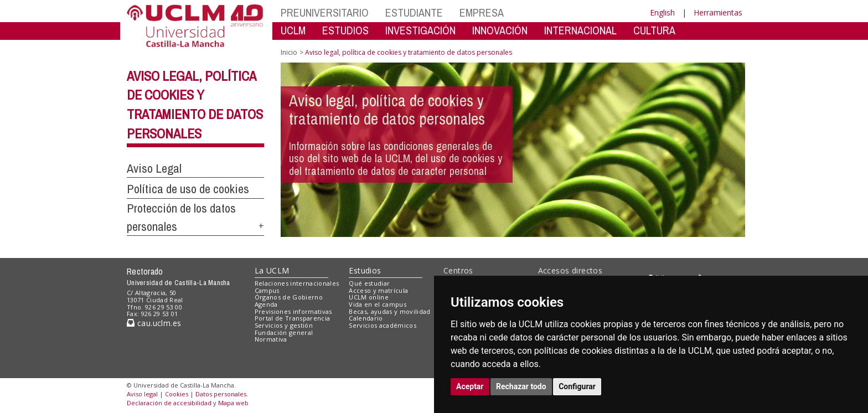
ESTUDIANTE (414, 12)
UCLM (293, 30)
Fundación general (284, 332)
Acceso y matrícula (378, 290)
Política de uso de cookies (188, 189)
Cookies (177, 394)
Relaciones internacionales (297, 283)
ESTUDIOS (345, 30)
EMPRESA (482, 12)
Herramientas (718, 12)
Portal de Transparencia (293, 318)
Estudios (365, 270)
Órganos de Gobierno (289, 297)
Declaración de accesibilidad (169, 403)
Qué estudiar (369, 283)
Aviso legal (142, 394)
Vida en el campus (378, 304)
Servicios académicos (383, 325)
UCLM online (369, 297)
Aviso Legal (154, 168)
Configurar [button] (577, 386)
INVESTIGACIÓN (420, 30)
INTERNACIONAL (580, 30)
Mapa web (233, 403)
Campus (267, 290)
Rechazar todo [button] (521, 386)
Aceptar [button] (470, 386)
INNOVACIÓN (500, 30)
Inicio (289, 52)
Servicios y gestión (284, 325)
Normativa (271, 339)
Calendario (366, 318)
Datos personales (221, 394)
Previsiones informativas (293, 311)
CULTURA (654, 30)
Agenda (266, 304)
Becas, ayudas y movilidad (389, 311)
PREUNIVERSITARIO (325, 12)
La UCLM (272, 270)
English (662, 12)
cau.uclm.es (154, 323)
